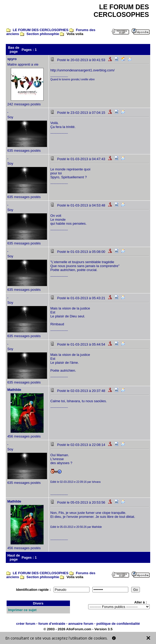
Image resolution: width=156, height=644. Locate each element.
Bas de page (14, 50)
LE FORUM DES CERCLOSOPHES (41, 30)
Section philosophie (43, 34)
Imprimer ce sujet (22, 610)
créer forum (26, 624)
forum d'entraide (52, 624)
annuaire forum (81, 624)
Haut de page (14, 557)
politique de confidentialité (118, 624)
